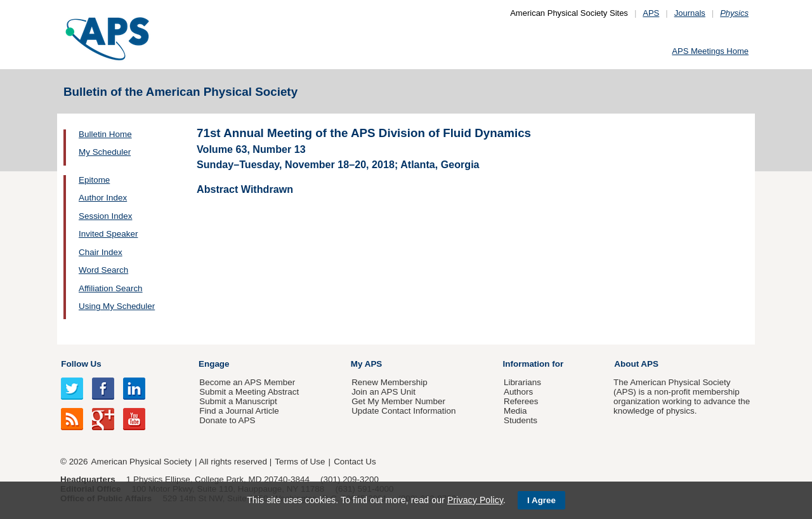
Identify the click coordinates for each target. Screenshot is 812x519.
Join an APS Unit (383, 392)
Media (515, 411)
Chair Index (101, 252)
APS (651, 13)
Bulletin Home (105, 134)
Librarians (522, 382)
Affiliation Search (111, 288)
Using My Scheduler (117, 306)
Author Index (103, 198)
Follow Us (81, 364)
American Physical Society (141, 462)
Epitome (94, 180)
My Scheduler (105, 152)
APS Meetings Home (710, 51)
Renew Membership (390, 382)
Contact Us (355, 462)
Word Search (103, 270)
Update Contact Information (403, 411)
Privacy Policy (475, 500)
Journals (690, 13)
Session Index (105, 216)
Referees (521, 401)
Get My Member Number (398, 401)
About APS (636, 364)
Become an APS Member (247, 382)
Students (521, 420)
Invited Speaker (108, 234)
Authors (518, 392)
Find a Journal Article (239, 411)
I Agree (541, 500)
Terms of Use (300, 462)
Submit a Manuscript (238, 401)
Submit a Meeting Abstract (249, 392)
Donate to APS (227, 420)
